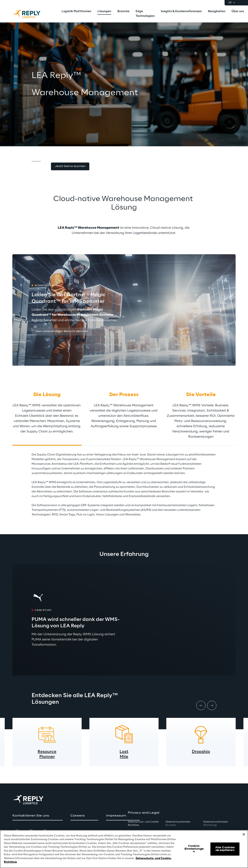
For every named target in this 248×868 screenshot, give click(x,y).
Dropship (201, 752)
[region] (124, 849)
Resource (47, 752)
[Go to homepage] (31, 14)
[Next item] (212, 705)
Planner (47, 757)
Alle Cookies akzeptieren (225, 849)
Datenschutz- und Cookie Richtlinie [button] (143, 823)
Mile (124, 757)
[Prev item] (201, 705)
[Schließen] (244, 834)
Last (124, 752)
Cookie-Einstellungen (194, 849)
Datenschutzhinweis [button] (178, 823)
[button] (70, 166)
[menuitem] (76, 12)
